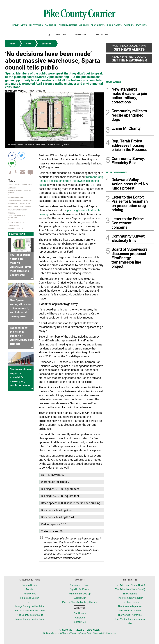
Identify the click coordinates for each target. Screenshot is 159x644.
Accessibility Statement (105, 633)
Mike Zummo (11, 91)
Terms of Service (70, 633)
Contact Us (101, 34)
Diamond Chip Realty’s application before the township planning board (71, 181)
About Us (61, 34)
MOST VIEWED (113, 82)
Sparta (21, 91)
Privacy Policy (86, 633)
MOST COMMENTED (116, 172)
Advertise (80, 34)
